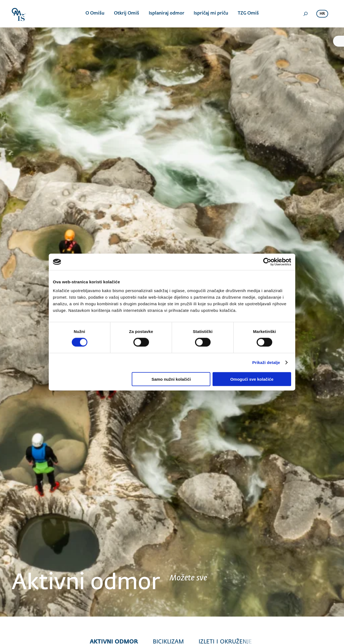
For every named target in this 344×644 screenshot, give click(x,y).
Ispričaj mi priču (211, 14)
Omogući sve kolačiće (252, 379)
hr (322, 14)
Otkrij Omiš (127, 14)
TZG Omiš (248, 14)
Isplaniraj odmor (166, 14)
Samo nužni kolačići (171, 379)
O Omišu (95, 14)
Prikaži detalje (266, 362)
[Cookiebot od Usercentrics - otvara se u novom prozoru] (267, 262)
